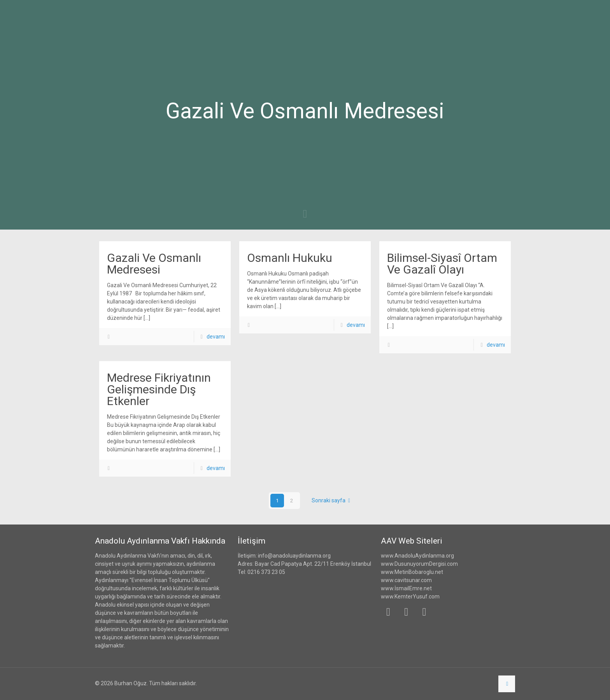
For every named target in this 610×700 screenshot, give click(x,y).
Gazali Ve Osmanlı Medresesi (154, 264)
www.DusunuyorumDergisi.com (419, 564)
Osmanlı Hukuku (290, 258)
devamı (216, 337)
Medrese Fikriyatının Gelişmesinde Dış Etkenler (159, 389)
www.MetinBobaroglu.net (412, 572)
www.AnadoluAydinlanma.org (417, 556)
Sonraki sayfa (332, 500)
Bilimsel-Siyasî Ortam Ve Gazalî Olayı (442, 264)
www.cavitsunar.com (406, 580)
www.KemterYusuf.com (410, 596)
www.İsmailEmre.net (406, 588)
